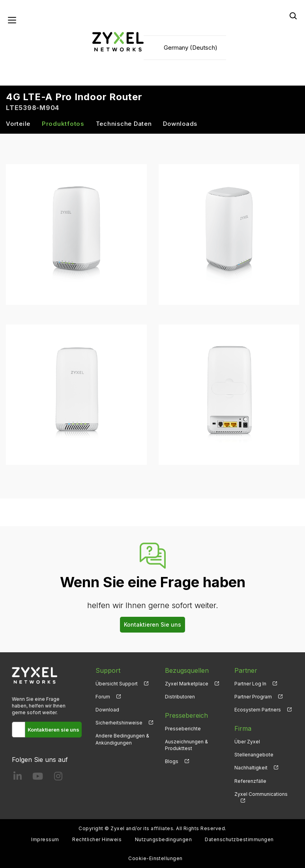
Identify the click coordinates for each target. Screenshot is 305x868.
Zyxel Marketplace (187, 684)
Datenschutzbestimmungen (239, 839)
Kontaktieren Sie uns (152, 624)
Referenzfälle (250, 781)
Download (107, 710)
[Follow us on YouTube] (38, 778)
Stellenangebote (254, 755)
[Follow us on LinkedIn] (18, 778)
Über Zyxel (247, 742)
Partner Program (253, 697)
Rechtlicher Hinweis (97, 839)
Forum (103, 697)
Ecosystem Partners (258, 710)
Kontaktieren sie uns (53, 730)
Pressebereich (186, 715)
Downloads (180, 124)
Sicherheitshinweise (119, 723)
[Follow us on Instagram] (58, 778)
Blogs (172, 761)
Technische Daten (124, 124)
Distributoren (180, 697)
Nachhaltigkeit (251, 768)
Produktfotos (63, 124)
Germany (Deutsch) (191, 48)
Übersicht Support (117, 684)
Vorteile (18, 124)
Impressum (45, 839)
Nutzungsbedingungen (163, 839)
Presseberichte (183, 729)
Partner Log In (250, 684)
